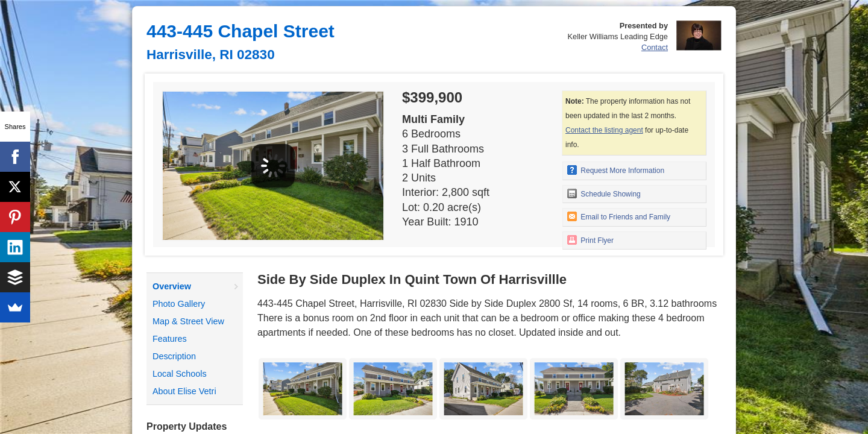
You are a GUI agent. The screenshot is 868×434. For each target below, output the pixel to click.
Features (170, 339)
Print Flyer (590, 240)
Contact (655, 47)
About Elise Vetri (184, 391)
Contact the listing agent (604, 130)
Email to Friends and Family (619, 216)
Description (174, 356)
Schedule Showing (604, 193)
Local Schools (180, 374)
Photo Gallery (179, 304)
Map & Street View (188, 321)
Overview (172, 286)
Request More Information (616, 170)
